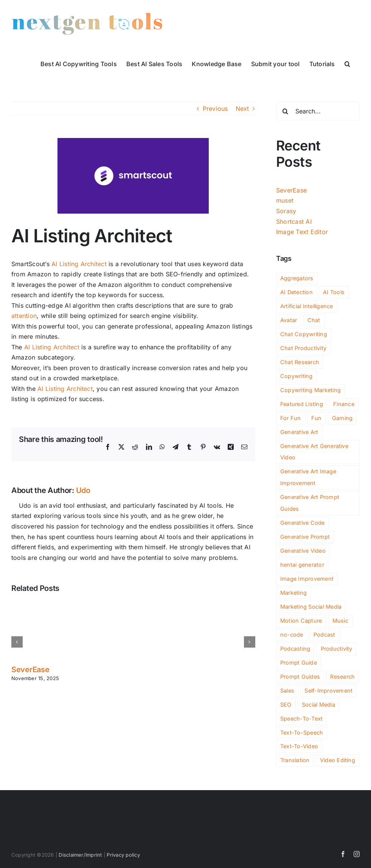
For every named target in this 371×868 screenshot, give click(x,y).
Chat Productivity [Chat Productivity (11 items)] (303, 348)
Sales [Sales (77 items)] (287, 691)
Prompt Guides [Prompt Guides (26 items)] (300, 677)
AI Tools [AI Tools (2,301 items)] (334, 292)
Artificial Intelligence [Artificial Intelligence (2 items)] (307, 306)
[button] (347, 63)
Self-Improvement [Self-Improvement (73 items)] (328, 691)
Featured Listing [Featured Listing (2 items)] (302, 404)
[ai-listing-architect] (133, 176)
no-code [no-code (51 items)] (292, 635)
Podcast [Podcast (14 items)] (324, 635)
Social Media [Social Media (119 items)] (318, 704)
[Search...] (318, 111)
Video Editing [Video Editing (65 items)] (338, 760)
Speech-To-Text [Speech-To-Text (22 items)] (301, 718)
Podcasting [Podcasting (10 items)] (295, 649)
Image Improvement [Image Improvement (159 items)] (307, 579)
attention (24, 316)
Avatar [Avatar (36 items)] (289, 320)
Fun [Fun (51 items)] (317, 418)
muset (285, 200)
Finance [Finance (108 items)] (344, 404)
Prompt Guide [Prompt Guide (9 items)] (299, 663)
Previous (215, 108)
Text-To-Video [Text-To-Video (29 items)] (299, 746)
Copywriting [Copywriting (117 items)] (296, 376)
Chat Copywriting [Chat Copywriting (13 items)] (304, 334)
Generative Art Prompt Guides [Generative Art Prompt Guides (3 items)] (310, 503)
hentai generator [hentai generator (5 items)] (302, 565)
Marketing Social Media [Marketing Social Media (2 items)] (311, 607)
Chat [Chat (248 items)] (314, 320)
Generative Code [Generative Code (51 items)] (303, 523)
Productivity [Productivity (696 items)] (337, 649)
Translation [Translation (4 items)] (295, 760)
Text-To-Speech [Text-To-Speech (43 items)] (302, 732)
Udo (83, 490)
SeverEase (30, 670)
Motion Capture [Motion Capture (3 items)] (301, 621)
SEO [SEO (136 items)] (286, 704)
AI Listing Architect (79, 264)
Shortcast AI (294, 222)
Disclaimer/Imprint (80, 855)
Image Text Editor (302, 232)
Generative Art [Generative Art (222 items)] (299, 432)
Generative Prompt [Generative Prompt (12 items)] (305, 537)
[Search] (286, 111)
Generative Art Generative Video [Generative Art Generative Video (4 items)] (314, 452)
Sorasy (286, 211)
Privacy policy (123, 855)
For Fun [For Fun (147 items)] (291, 418)
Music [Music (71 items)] (340, 621)
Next (242, 108)
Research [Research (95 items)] (342, 677)
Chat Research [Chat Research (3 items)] (300, 362)
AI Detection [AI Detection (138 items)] (296, 292)
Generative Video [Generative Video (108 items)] (303, 551)
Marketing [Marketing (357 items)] (293, 593)
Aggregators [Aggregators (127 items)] (297, 278)
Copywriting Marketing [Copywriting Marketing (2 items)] (310, 390)
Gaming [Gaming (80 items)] (342, 418)
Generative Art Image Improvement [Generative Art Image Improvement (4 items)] (308, 477)
